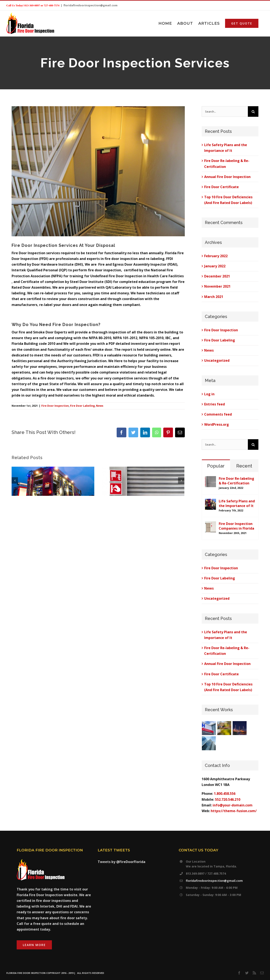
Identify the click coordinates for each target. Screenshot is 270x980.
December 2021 (217, 276)
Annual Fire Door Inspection (227, 177)
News (100, 406)
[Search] (253, 111)
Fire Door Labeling (82, 406)
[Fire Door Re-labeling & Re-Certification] (211, 479)
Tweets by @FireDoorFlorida (121, 862)
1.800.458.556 (225, 794)
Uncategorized (217, 360)
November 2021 (217, 286)
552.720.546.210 (228, 799)
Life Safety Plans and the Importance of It (237, 503)
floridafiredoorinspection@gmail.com (90, 5)
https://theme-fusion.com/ (234, 811)
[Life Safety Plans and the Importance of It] (211, 502)
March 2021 (214, 297)
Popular (216, 466)
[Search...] (225, 111)
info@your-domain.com (233, 805)
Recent (244, 466)
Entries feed (215, 404)
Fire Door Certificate (221, 187)
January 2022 (215, 266)
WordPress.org (217, 424)
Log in (209, 394)
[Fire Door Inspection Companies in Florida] (211, 524)
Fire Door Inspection (55, 406)
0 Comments (49, 530)
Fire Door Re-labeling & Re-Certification (236, 481)
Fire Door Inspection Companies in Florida (236, 526)
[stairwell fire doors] (98, 171)
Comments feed (218, 414)
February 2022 (216, 256)
